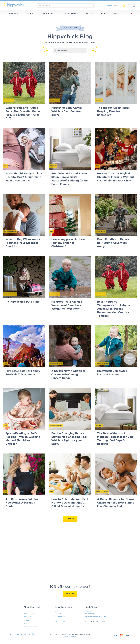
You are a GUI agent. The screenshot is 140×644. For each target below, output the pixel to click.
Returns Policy (60, 616)
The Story (27, 611)
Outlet (117, 13)
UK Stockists (90, 614)
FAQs (56, 611)
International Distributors (96, 616)
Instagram (25, 634)
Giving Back (28, 616)
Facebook (14, 634)
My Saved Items (129, 6)
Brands (89, 13)
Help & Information (63, 607)
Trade (109, 6)
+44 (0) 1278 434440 (96, 622)
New (103, 13)
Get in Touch (91, 607)
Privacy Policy (60, 622)
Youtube (18, 634)
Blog (26, 624)
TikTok (33, 634)
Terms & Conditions (62, 619)
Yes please (70, 594)
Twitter (10, 634)
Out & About (48, 13)
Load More (70, 519)
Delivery (58, 614)
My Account (124, 6)
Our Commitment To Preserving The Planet (37, 620)
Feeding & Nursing (70, 13)
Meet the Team (29, 614)
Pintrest (29, 634)
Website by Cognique (70, 636)
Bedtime (30, 13)
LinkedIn (22, 634)
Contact (88, 611)
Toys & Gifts (13, 13)
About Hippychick (32, 607)
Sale (130, 13)
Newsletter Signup (31, 626)
